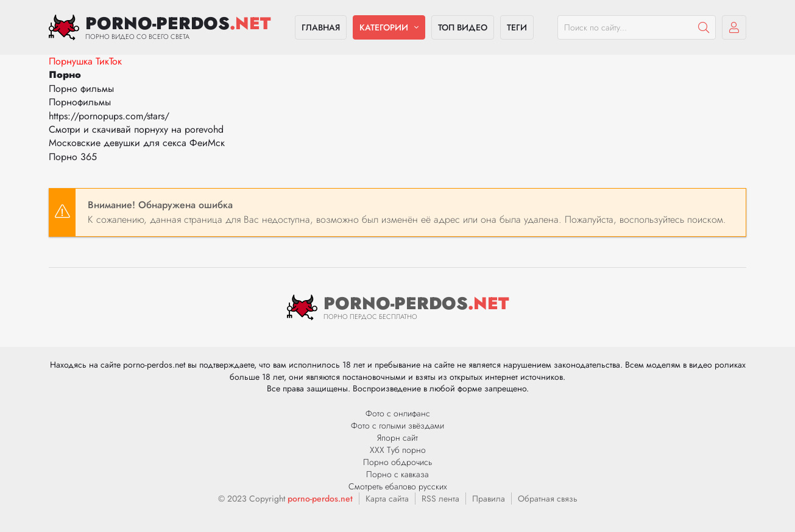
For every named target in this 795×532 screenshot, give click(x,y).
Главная (321, 27)
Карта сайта (387, 499)
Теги (517, 27)
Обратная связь (548, 499)
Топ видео (463, 27)
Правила (489, 499)
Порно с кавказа (397, 474)
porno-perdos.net (320, 499)
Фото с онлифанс (398, 413)
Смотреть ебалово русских (398, 486)
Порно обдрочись (397, 462)
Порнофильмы (80, 102)
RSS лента (440, 499)
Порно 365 (73, 157)
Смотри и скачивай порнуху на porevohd (136, 129)
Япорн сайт (397, 438)
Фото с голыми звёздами (397, 425)
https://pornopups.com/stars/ (109, 116)
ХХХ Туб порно (398, 450)
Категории (384, 27)
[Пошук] (704, 27)
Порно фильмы (81, 89)
